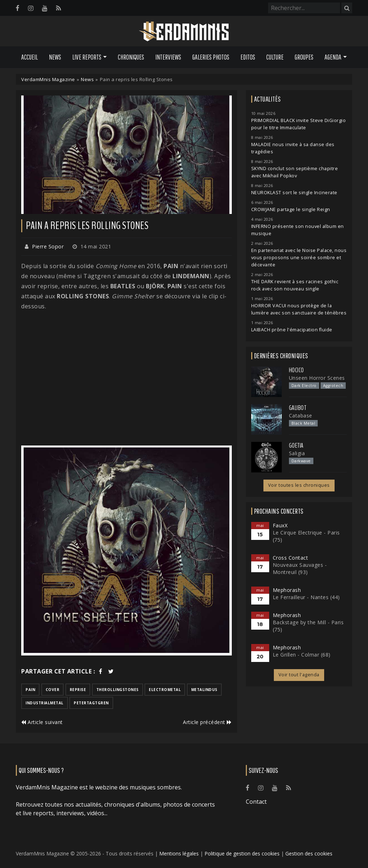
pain (30, 690)
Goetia (296, 445)
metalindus (204, 690)
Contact (256, 802)
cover (53, 690)
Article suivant (42, 722)
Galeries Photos (211, 57)
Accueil (29, 57)
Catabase (301, 416)
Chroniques (131, 57)
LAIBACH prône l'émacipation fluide (292, 330)
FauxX (280, 525)
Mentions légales (179, 853)
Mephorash (287, 590)
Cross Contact (291, 558)
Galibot (298, 408)
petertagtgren (91, 703)
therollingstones (118, 690)
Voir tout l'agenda (299, 675)
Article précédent (207, 722)
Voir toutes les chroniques (299, 485)
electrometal (165, 690)
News (55, 57)
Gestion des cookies (309, 853)
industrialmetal (45, 703)
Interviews (168, 57)
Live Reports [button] (87, 57)
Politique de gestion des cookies (242, 853)
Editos (248, 57)
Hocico (296, 370)
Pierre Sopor (48, 246)
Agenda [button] (333, 57)
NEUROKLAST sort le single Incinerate (294, 193)
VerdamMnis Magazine (48, 79)
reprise (78, 690)
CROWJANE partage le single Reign (291, 209)
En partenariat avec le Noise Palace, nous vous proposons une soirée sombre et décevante (299, 258)
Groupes (304, 57)
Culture (275, 57)
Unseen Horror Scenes (317, 378)
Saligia (297, 453)
